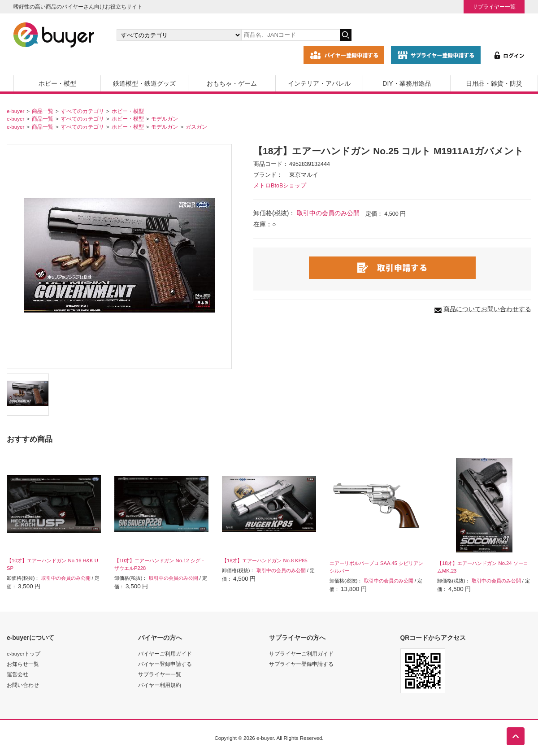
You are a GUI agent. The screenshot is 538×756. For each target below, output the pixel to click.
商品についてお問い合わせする (487, 309)
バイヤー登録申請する (165, 664)
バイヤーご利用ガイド (165, 654)
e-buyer (15, 111)
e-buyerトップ (24, 654)
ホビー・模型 (57, 83)
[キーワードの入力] (291, 35)
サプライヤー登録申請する (301, 664)
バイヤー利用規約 (160, 685)
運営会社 (17, 674)
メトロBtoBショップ (280, 186)
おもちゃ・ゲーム (232, 83)
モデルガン (165, 119)
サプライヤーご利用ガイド (301, 654)
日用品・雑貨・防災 (494, 83)
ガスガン (196, 127)
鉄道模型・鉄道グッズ (144, 83)
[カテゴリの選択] (179, 35)
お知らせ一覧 (23, 664)
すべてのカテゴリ (82, 111)
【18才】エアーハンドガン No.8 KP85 (265, 560)
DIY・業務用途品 (406, 83)
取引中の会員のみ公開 (328, 213)
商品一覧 (43, 111)
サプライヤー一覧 (494, 7)
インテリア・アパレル (319, 83)
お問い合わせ (23, 685)
